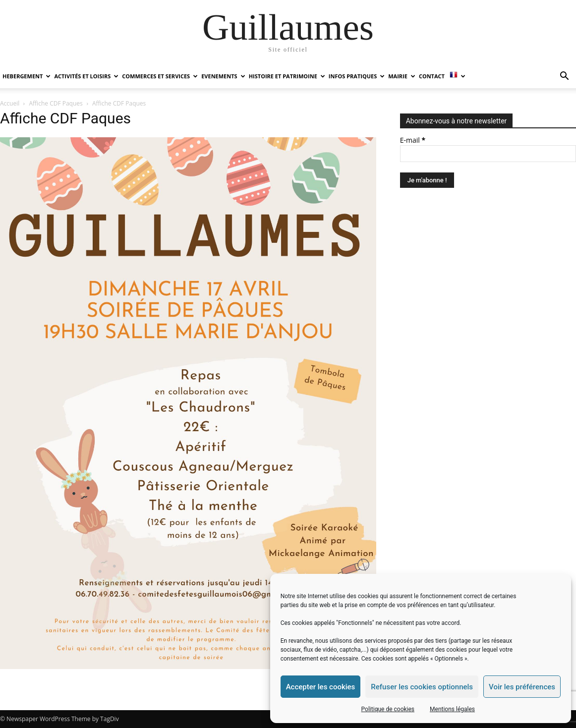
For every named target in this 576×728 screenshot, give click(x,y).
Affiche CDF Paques (56, 103)
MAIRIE (402, 76)
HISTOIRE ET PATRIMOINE (287, 76)
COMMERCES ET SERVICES (160, 76)
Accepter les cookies (321, 687)
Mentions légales (452, 709)
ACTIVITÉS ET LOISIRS (86, 76)
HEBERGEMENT (27, 76)
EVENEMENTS (223, 76)
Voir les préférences (522, 687)
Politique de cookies (388, 709)
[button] (564, 77)
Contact (432, 76)
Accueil (10, 103)
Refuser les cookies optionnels (422, 687)
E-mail (413, 140)
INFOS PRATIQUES (357, 76)
